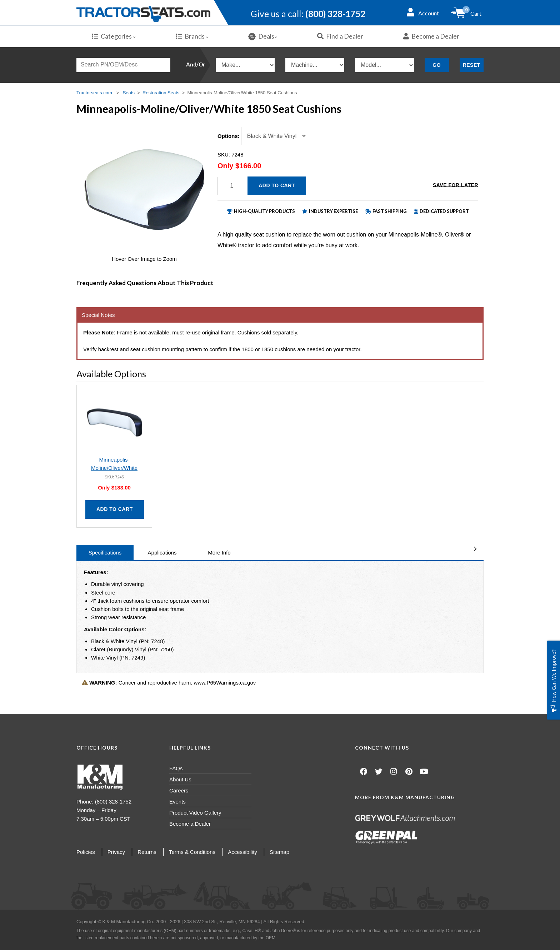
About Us (180, 779)
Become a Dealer (431, 36)
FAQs (176, 768)
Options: (229, 136)
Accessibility (242, 852)
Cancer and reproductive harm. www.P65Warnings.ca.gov (169, 683)
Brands (192, 36)
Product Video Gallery (195, 813)
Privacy (116, 852)
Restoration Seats (161, 93)
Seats (129, 93)
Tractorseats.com (94, 93)
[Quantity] (232, 186)
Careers (179, 790)
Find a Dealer (340, 36)
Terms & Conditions (192, 852)
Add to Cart (277, 185)
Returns (147, 852)
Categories (114, 36)
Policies (86, 852)
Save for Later (456, 185)
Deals (263, 36)
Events (177, 802)
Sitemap (279, 852)
